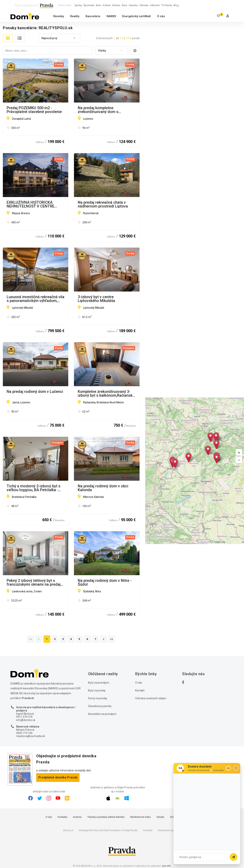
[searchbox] (48, 50)
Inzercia (77, 817)
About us (68, 830)
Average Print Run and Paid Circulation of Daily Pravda (108, 830)
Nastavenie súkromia (170, 830)
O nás (161, 16)
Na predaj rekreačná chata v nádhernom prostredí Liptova (103, 204)
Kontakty (62, 817)
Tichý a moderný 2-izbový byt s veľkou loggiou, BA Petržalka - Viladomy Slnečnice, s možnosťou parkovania (34, 488)
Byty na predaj (97, 690)
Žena (124, 5)
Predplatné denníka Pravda (58, 777)
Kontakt (140, 690)
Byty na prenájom (99, 683)
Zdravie (116, 5)
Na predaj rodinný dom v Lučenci (35, 392)
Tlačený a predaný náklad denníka (106, 817)
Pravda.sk (28, 698)
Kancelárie (93, 16)
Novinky (59, 16)
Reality (75, 16)
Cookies (148, 830)
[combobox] (59, 38)
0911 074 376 (24, 717)
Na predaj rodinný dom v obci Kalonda (103, 488)
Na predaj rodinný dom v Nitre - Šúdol (105, 582)
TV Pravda (167, 5)
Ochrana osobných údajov (151, 698)
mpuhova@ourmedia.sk (31, 736)
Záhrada (144, 5)
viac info (166, 866)
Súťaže (160, 817)
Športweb (89, 5)
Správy (78, 5)
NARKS (111, 16)
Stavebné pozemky (100, 706)
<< (31, 639)
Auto (99, 5)
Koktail (107, 5)
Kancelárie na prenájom (102, 714)
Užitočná (155, 5)
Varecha (133, 5)
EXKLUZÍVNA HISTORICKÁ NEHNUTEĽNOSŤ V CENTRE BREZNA (30, 204)
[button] (239, 452)
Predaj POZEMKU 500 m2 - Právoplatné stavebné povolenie (34, 110)
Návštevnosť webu (140, 817)
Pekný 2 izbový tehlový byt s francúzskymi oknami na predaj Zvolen (34, 582)
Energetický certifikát (136, 16)
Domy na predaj (98, 698)
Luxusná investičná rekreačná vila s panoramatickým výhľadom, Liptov (36, 299)
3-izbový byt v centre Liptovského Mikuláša (96, 299)
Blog (176, 5)
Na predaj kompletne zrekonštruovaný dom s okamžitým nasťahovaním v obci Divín (106, 110)
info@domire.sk (26, 720)
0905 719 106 (24, 733)
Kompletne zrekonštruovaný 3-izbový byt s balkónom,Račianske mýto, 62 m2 (106, 393)
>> (112, 639)
